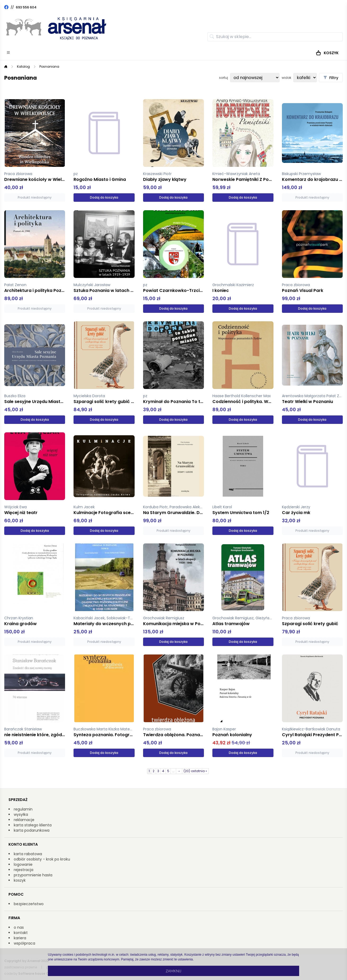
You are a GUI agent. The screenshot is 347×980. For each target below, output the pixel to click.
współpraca (24, 943)
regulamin (23, 809)
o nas (19, 927)
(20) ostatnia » (195, 771)
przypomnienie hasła (33, 875)
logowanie (23, 864)
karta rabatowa (28, 854)
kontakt (21, 933)
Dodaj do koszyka (104, 197)
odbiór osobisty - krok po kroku (42, 859)
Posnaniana (49, 67)
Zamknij (173, 971)
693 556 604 (26, 7)
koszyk (20, 880)
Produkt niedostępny (35, 197)
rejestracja (24, 870)
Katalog (23, 67)
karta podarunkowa (32, 830)
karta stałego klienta (33, 825)
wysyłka (21, 814)
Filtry (331, 78)
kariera (20, 938)
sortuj (223, 78)
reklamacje (24, 820)
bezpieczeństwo (29, 904)
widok (286, 78)
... (173, 771)
